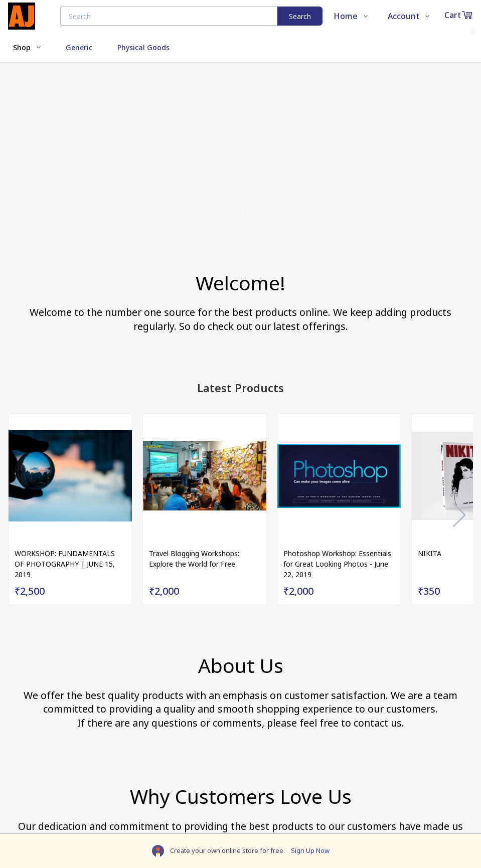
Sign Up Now (310, 850)
